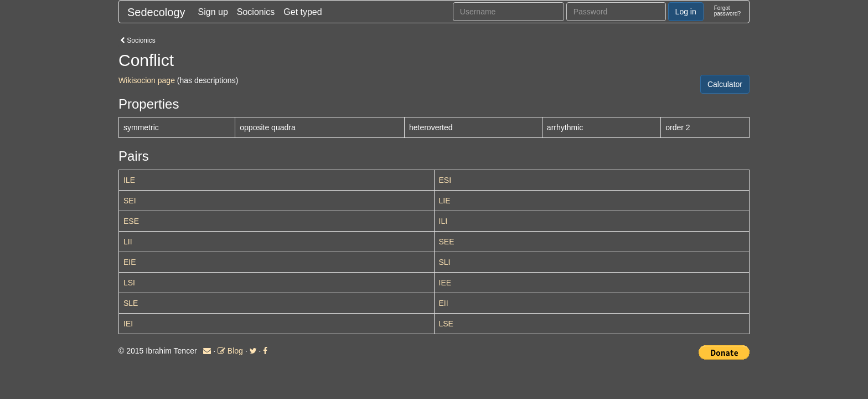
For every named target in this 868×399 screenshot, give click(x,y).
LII (128, 242)
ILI (443, 221)
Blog (230, 351)
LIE (445, 201)
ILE (129, 180)
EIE (130, 262)
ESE (131, 221)
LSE (446, 324)
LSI (129, 283)
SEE (447, 242)
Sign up (213, 12)
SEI (130, 201)
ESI (445, 180)
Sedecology (156, 12)
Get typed (303, 12)
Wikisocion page (147, 80)
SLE (131, 303)
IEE (445, 283)
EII (444, 303)
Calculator (725, 84)
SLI (445, 262)
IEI (128, 324)
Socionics (256, 12)
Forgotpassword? (727, 11)
